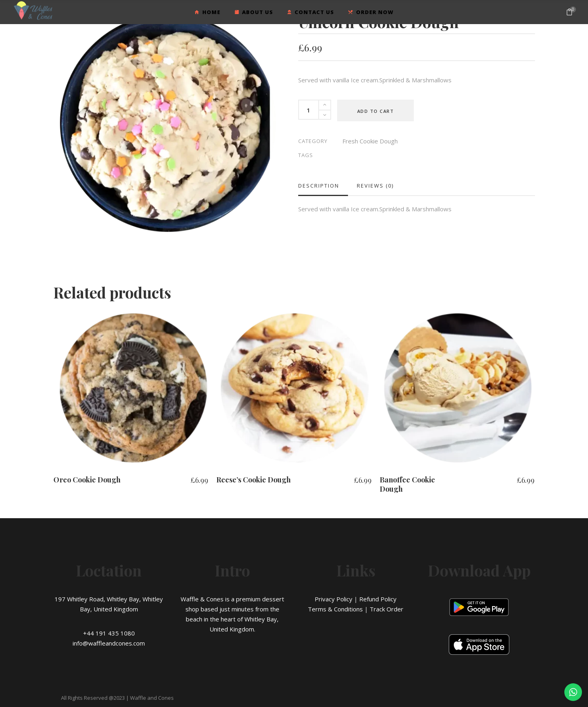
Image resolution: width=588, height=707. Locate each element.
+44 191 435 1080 (109, 633)
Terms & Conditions (335, 609)
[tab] (323, 186)
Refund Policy (378, 599)
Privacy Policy (334, 599)
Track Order (387, 609)
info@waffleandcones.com (109, 643)
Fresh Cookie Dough (370, 141)
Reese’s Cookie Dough (253, 480)
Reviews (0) (375, 186)
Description (319, 186)
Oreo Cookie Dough (87, 480)
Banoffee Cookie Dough (407, 484)
